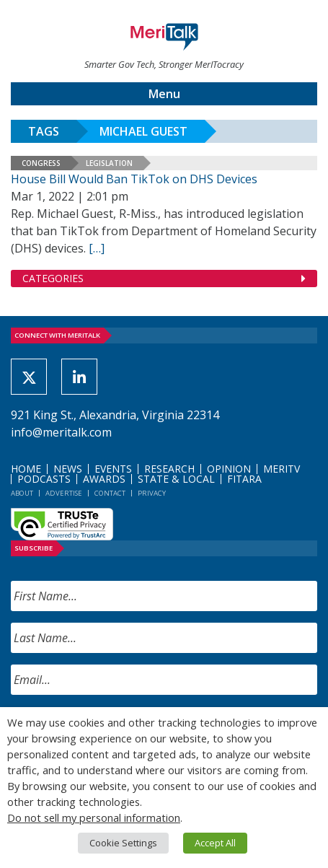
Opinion (229, 469)
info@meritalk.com (61, 432)
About (22, 493)
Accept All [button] (215, 843)
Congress (41, 163)
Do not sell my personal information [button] (94, 817)
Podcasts (44, 479)
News (68, 469)
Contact (110, 493)
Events (113, 469)
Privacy (152, 493)
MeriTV (282, 469)
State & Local (176, 479)
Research (169, 469)
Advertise (64, 493)
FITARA (244, 479)
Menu (164, 94)
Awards (104, 479)
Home (26, 469)
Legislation (109, 163)
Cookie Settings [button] (123, 843)
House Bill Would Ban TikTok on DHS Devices (134, 179)
